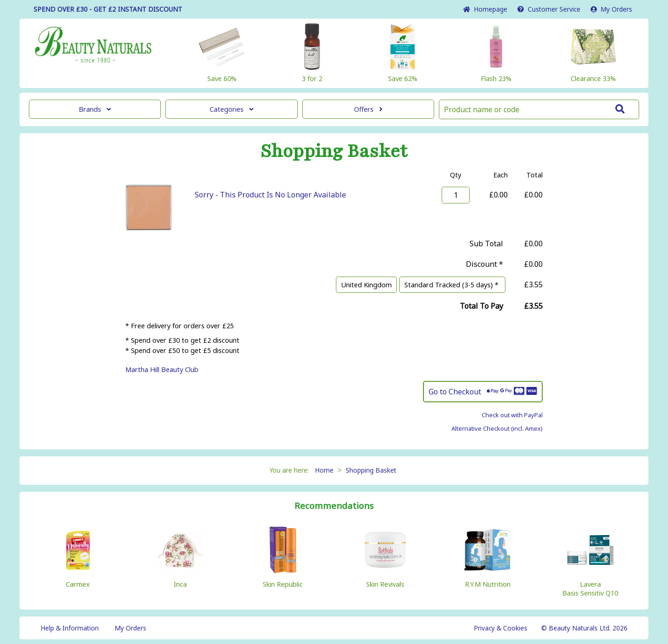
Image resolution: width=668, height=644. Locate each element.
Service (549, 9)
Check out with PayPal (512, 415)
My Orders (611, 9)
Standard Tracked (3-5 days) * (452, 285)
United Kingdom (366, 285)
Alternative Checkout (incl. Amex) (497, 428)
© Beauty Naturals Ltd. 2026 (584, 628)
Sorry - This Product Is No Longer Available (270, 195)
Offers (368, 109)
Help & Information (70, 628)
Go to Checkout (483, 392)
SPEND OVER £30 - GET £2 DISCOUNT (108, 9)
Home (485, 9)
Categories (232, 109)
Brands (95, 109)
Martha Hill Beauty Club (162, 369)
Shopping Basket (371, 470)
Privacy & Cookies (501, 628)
